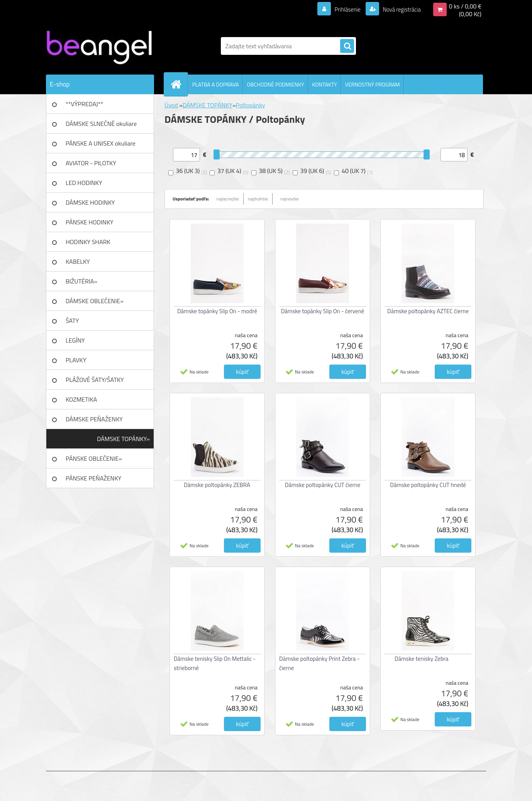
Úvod (171, 105)
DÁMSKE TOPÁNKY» (123, 439)
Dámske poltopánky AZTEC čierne (428, 311)
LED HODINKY (84, 183)
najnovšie (290, 199)
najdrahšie (258, 199)
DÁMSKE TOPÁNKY (208, 105)
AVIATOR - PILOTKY (91, 163)
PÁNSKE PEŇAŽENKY (93, 478)
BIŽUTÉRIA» (81, 281)
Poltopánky (251, 105)
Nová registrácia (399, 9)
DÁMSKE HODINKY (90, 202)
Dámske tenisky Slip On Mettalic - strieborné (215, 663)
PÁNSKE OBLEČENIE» (94, 458)
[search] (347, 46)
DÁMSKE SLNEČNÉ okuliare (101, 124)
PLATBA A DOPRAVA (216, 84)
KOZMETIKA (81, 399)
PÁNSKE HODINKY (90, 222)
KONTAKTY (325, 84)
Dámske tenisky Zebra (422, 659)
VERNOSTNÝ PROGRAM (373, 84)
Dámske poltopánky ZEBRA (217, 485)
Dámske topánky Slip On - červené (323, 311)
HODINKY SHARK (88, 242)
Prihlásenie (343, 9)
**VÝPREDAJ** (84, 104)
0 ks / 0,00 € (465, 6)
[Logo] (99, 46)
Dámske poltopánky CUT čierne (323, 485)
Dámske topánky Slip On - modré (217, 311)
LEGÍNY (75, 340)
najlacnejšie (228, 199)
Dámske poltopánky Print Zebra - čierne (319, 663)
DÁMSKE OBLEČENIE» (95, 301)
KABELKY (78, 261)
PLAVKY (76, 360)
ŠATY (72, 321)
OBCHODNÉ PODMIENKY (276, 84)
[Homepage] (179, 84)
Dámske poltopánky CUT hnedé (428, 485)
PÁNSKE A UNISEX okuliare (101, 143)
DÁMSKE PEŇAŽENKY (94, 419)
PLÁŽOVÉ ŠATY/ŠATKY (95, 380)
